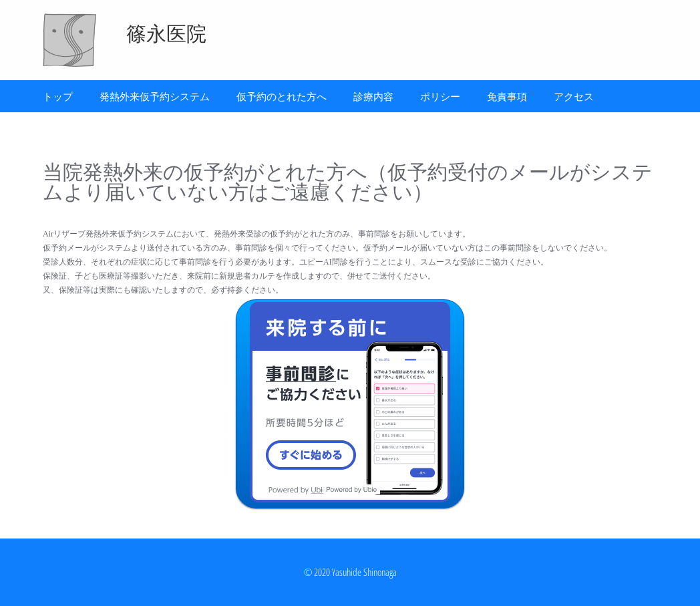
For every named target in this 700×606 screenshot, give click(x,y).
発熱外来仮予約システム (155, 96)
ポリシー (440, 96)
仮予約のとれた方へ (282, 96)
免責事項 (507, 96)
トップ (58, 96)
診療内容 (373, 96)
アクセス (574, 96)
